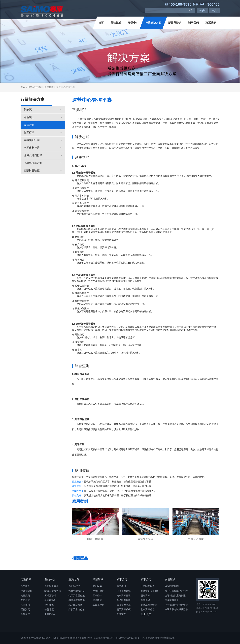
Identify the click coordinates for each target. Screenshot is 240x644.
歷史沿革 (25, 600)
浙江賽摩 (145, 596)
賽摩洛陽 (145, 600)
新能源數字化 (51, 586)
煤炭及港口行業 (43, 155)
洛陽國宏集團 (172, 586)
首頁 (101, 23)
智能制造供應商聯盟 (175, 596)
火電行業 (49, 87)
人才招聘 (25, 605)
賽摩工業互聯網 (149, 605)
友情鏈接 (170, 579)
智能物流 (49, 605)
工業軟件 (97, 596)
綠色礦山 (43, 117)
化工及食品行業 (77, 596)
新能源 (43, 110)
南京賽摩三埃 (124, 596)
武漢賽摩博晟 (124, 605)
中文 (214, 10)
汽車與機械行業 (43, 163)
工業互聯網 (50, 596)
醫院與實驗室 (43, 171)
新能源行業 (74, 586)
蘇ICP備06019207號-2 (127, 638)
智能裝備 (97, 586)
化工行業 (43, 132)
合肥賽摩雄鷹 (124, 600)
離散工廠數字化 (53, 591)
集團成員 (25, 596)
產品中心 (133, 23)
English (203, 10)
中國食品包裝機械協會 (176, 609)
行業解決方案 (153, 23)
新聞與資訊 (175, 23)
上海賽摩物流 (148, 586)
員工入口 (146, 614)
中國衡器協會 (172, 600)
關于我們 (193, 23)
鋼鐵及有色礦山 (77, 600)
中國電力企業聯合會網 (176, 605)
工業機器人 (50, 614)
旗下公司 (122, 579)
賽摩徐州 (121, 586)
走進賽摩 (26, 579)
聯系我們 (211, 23)
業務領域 (116, 23)
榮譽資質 (25, 609)
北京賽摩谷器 (148, 609)
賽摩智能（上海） (150, 591)
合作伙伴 (25, 614)
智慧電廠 (49, 609)
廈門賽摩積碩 (124, 609)
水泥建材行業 (43, 148)
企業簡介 (25, 586)
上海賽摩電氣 (124, 591)
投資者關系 (26, 591)
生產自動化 (50, 600)
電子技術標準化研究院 (176, 591)
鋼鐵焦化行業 (43, 140)
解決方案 (74, 579)
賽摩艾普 (121, 614)
